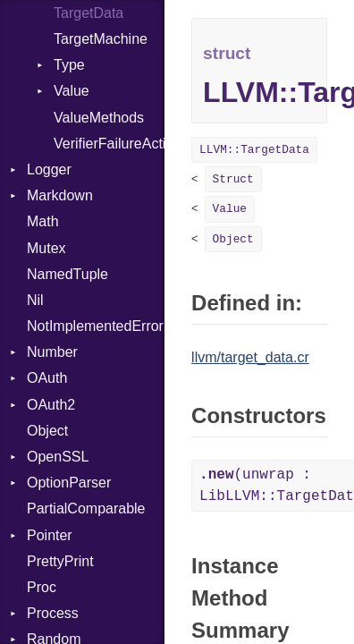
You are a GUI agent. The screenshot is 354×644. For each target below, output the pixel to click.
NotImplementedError (95, 326)
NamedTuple (67, 274)
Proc (42, 587)
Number (52, 352)
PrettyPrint (60, 561)
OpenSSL (58, 457)
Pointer (50, 535)
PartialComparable (86, 508)
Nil (35, 300)
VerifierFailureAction (109, 144)
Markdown (60, 195)
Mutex (46, 248)
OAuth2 (51, 405)
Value (72, 91)
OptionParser (69, 483)
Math (43, 221)
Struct (233, 179)
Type (69, 65)
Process (53, 613)
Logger (49, 169)
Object (47, 431)
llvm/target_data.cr (250, 357)
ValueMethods (99, 118)
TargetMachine (101, 39)
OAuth (47, 378)
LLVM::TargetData (254, 150)
